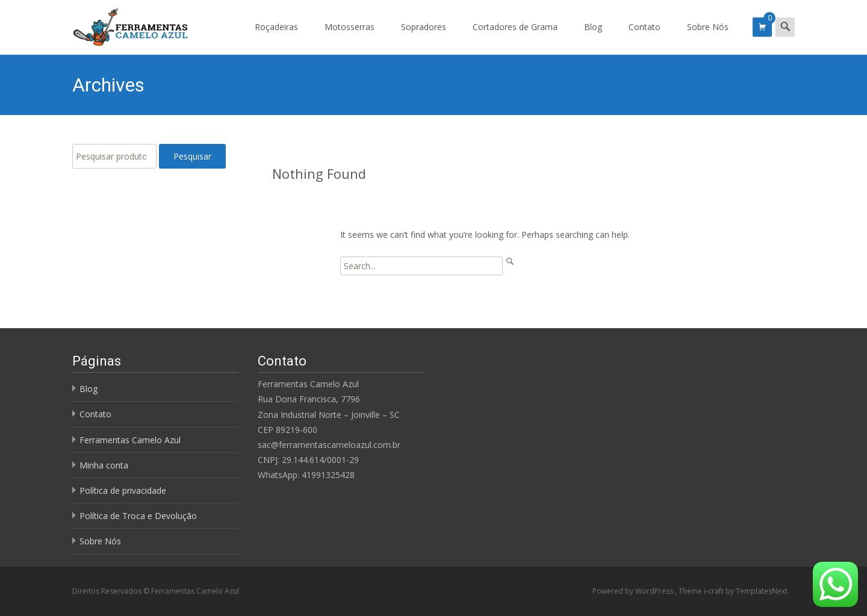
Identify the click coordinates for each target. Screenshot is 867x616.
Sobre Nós (708, 38)
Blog (593, 38)
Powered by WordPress (634, 591)
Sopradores (424, 38)
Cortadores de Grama (515, 38)
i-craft (715, 591)
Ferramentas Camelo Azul (130, 440)
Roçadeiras (276, 38)
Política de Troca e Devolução (138, 516)
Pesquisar (192, 156)
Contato (645, 38)
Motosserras (350, 38)
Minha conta (104, 465)
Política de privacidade (123, 490)
